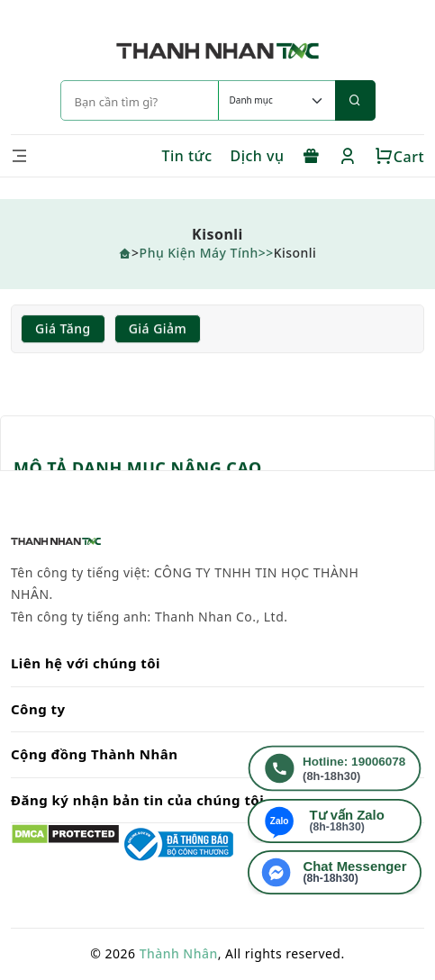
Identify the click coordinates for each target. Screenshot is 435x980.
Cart (399, 157)
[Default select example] (276, 100)
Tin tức (186, 156)
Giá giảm (158, 328)
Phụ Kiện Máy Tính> (203, 253)
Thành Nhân (179, 953)
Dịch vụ (258, 156)
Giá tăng (63, 328)
